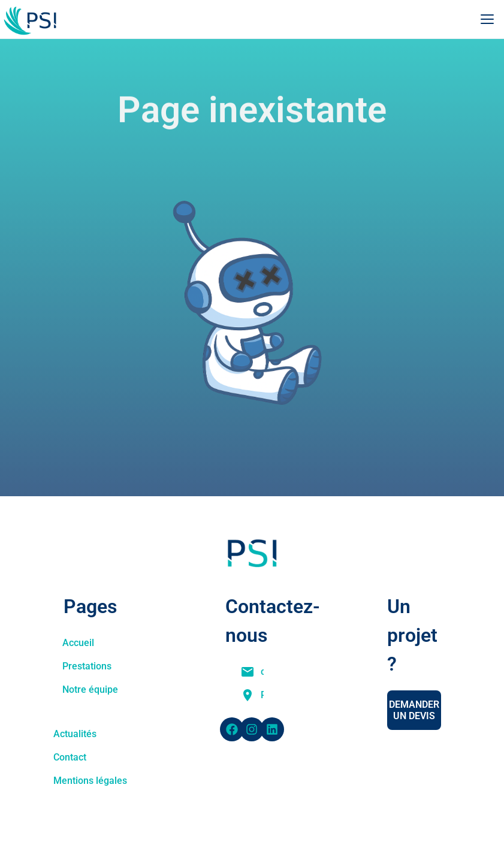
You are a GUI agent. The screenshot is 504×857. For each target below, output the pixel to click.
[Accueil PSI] (34, 19)
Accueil (78, 643)
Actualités (75, 734)
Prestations (87, 666)
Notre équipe (90, 689)
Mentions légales (90, 781)
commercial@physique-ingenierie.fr (262, 672)
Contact (70, 757)
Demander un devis (414, 710)
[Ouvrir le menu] (487, 19)
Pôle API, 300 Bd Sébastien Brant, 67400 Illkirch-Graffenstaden (262, 695)
